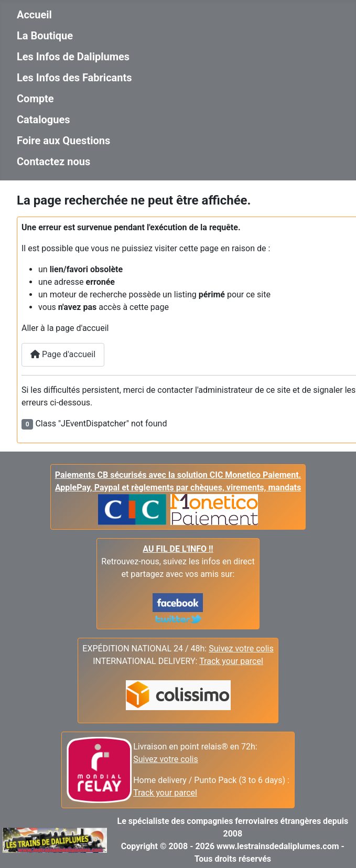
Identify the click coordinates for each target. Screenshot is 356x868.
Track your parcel (165, 793)
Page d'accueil (63, 354)
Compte (35, 99)
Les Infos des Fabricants (74, 78)
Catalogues (44, 120)
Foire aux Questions (63, 141)
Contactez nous (53, 162)
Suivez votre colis (241, 649)
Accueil (34, 15)
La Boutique (45, 36)
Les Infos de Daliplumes (73, 57)
